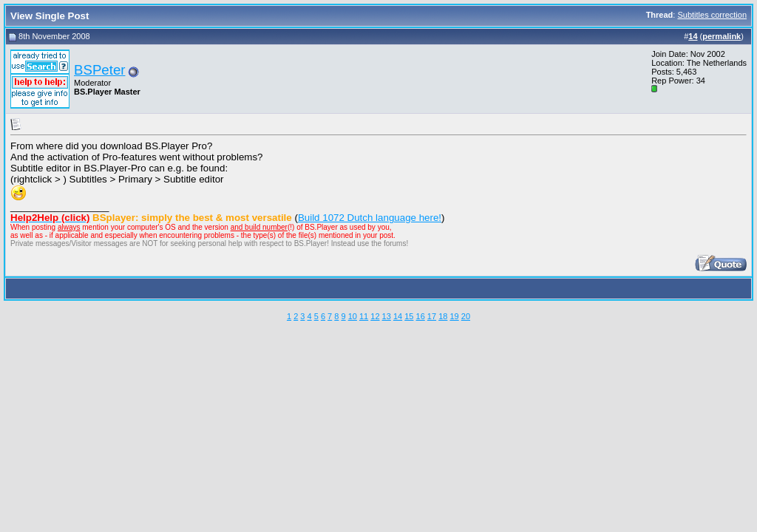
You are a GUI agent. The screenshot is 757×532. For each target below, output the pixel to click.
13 (387, 316)
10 (353, 316)
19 (454, 316)
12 (375, 316)
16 (421, 316)
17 (432, 316)
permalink (722, 36)
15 (409, 316)
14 (398, 316)
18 (443, 316)
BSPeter (99, 70)
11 (364, 316)
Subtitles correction (712, 15)
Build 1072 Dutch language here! (370, 218)
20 (466, 316)
